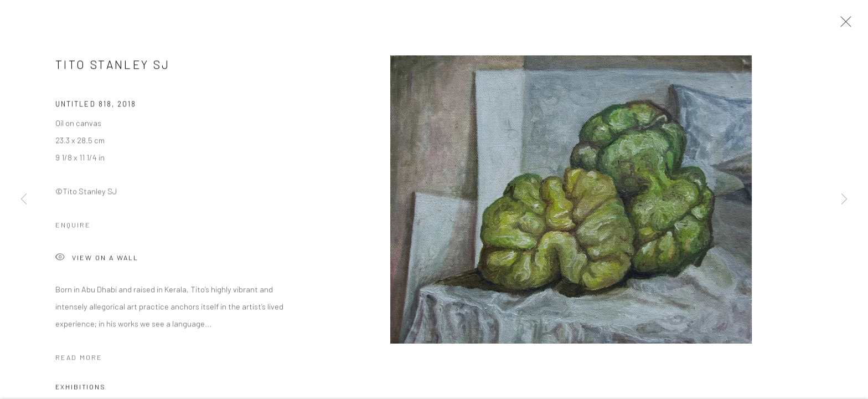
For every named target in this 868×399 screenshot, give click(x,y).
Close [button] (843, 25)
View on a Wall (97, 261)
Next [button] (844, 199)
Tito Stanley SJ (113, 67)
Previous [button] (24, 199)
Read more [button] (79, 360)
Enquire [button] (73, 227)
